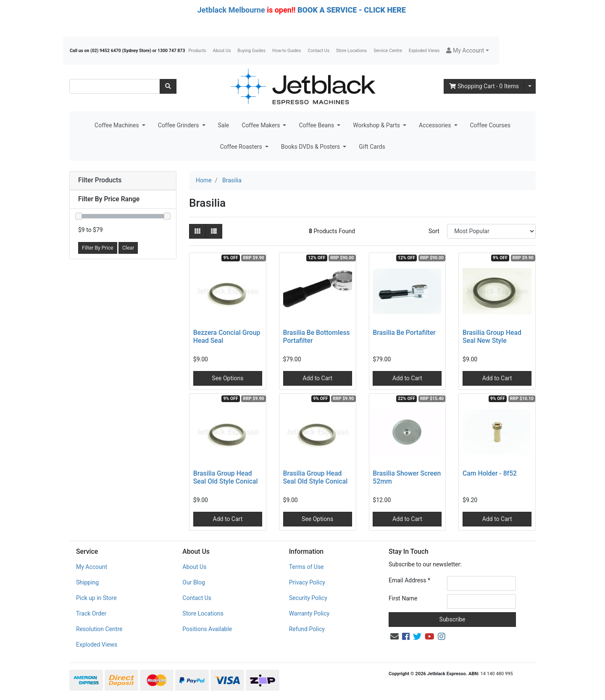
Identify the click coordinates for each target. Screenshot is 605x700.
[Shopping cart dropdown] (530, 86)
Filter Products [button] (100, 180)
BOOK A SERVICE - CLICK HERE (352, 10)
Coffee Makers (262, 125)
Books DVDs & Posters (311, 147)
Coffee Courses (490, 125)
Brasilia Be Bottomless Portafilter (317, 337)
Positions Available (207, 629)
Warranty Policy (309, 613)
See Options (228, 378)
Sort (434, 231)
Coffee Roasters (242, 147)
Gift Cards (372, 147)
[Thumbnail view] (197, 231)
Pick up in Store (96, 598)
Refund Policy (307, 629)
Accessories (436, 125)
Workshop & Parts (377, 125)
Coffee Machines (117, 125)
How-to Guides (287, 51)
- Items (484, 86)
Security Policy (308, 598)
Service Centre (388, 51)
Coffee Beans (317, 125)
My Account (92, 567)
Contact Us (319, 51)
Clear (128, 248)
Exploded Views (424, 51)
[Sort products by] (491, 231)
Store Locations (351, 51)
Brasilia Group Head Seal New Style (492, 337)
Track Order (91, 613)
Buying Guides (251, 51)
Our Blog (194, 582)
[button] (467, 51)
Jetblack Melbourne (231, 10)
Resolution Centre (99, 629)
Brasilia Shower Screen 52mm (407, 477)
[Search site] (168, 86)
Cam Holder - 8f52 (490, 473)
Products (197, 51)
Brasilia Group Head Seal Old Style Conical (226, 477)
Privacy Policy (307, 582)
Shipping (87, 582)
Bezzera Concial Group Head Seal (227, 337)
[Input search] (115, 86)
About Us (222, 51)
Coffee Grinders (179, 125)
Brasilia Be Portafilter (404, 333)
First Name (403, 598)
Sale (224, 125)
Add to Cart (317, 378)
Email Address (409, 580)
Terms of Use (306, 567)
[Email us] (395, 637)
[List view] (214, 231)
